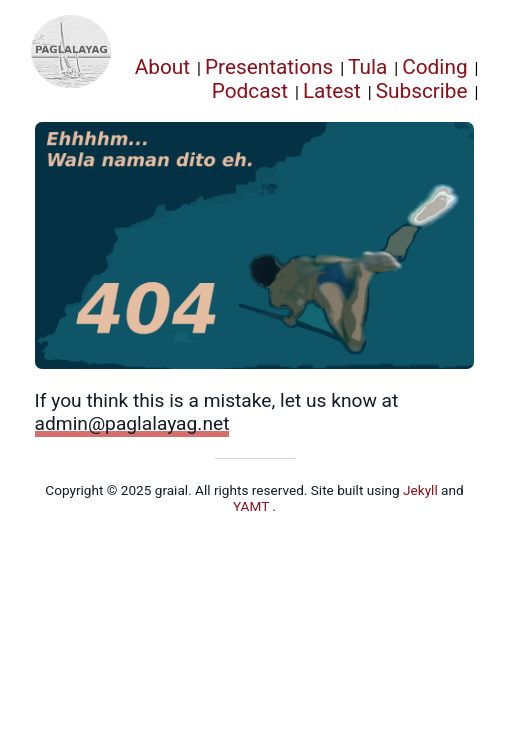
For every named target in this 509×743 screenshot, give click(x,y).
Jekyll (422, 490)
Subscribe (422, 91)
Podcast (250, 91)
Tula (367, 67)
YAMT (252, 506)
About (162, 67)
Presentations (269, 67)
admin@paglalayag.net (132, 423)
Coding (434, 67)
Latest (332, 91)
